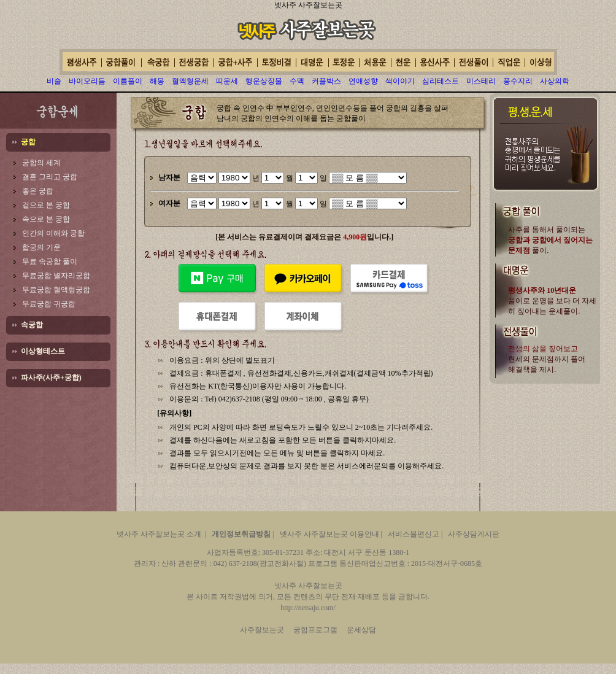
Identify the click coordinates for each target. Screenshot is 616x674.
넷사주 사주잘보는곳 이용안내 (329, 534)
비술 (54, 81)
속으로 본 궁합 (46, 219)
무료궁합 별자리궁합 (56, 276)
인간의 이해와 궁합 (53, 233)
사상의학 (555, 81)
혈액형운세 (190, 81)
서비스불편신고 (414, 534)
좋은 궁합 (38, 191)
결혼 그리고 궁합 (50, 177)
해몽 (157, 81)
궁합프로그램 (315, 630)
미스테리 (481, 81)
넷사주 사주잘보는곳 (308, 5)
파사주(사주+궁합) (51, 378)
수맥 (297, 81)
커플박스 (326, 81)
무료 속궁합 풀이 (50, 261)
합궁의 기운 (41, 247)
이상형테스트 (43, 351)
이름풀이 (128, 81)
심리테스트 (441, 81)
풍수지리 (518, 81)
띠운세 (227, 81)
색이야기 (400, 81)
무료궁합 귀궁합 (49, 304)
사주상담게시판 (474, 534)
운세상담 (361, 630)
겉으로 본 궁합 (46, 205)
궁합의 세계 (41, 163)
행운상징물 (264, 81)
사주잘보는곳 (262, 630)
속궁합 (32, 325)
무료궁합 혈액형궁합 (56, 290)
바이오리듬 (87, 81)
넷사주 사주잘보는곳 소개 (159, 534)
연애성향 (363, 81)
